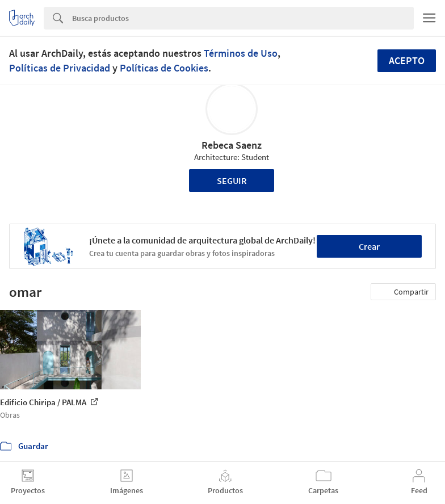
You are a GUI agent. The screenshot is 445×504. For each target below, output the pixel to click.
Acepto (407, 60)
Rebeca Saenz (232, 145)
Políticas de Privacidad (60, 68)
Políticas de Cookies (164, 68)
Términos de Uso (241, 53)
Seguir (232, 180)
